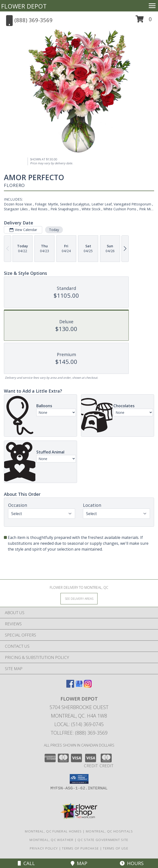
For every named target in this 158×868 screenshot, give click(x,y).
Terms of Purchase (80, 848)
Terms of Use (116, 848)
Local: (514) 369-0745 (79, 724)
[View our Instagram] (88, 686)
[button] (144, 21)
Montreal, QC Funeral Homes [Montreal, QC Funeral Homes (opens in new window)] (53, 831)
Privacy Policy (44, 848)
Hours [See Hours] (132, 863)
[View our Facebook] (70, 686)
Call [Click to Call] (26, 863)
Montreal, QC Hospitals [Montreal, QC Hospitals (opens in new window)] (109, 831)
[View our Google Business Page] (79, 686)
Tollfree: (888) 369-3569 (79, 733)
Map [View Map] (79, 863)
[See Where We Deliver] (79, 598)
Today (54, 230)
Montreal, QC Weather (51, 840)
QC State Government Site (103, 840)
